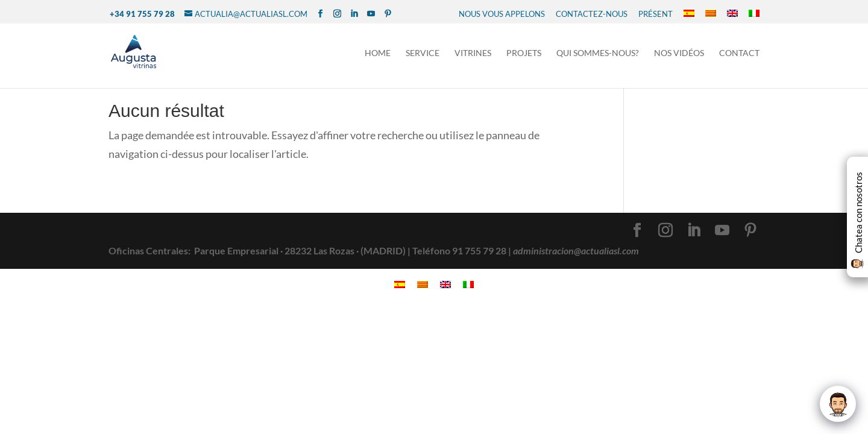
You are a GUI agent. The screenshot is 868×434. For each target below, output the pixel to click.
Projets (524, 53)
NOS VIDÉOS (679, 53)
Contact (739, 53)
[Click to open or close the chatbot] (838, 404)
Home (378, 53)
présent (656, 14)
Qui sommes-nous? (598, 53)
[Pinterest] (388, 14)
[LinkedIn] (354, 14)
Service (423, 53)
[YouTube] (371, 14)
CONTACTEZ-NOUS (592, 14)
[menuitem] (689, 14)
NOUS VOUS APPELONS (502, 14)
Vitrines (473, 53)
